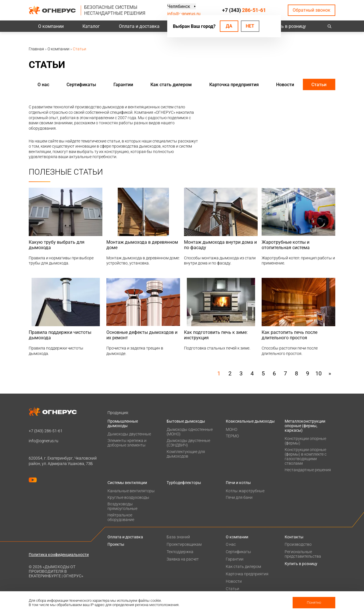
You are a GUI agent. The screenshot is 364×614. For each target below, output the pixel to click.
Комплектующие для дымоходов (186, 454)
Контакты (294, 537)
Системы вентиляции (127, 483)
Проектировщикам (184, 544)
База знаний (178, 537)
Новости (285, 85)
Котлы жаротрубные (245, 491)
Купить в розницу (287, 26)
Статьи (319, 85)
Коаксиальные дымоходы (250, 421)
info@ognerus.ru (184, 14)
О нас (43, 85)
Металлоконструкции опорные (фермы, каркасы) (305, 426)
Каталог (91, 26)
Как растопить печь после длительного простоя (289, 335)
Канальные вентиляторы (131, 491)
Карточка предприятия (234, 85)
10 (318, 373)
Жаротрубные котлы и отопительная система (286, 245)
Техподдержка (180, 552)
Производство (298, 544)
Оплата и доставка (139, 26)
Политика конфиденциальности (59, 555)
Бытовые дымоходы (186, 421)
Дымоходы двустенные (129, 434)
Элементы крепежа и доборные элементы (127, 443)
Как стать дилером (171, 85)
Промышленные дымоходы (123, 423)
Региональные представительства (303, 554)
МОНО (231, 429)
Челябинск (179, 6)
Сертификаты (81, 85)
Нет (250, 26)
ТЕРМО (232, 436)
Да (229, 26)
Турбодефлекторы (184, 483)
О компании (51, 26)
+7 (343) (244, 10)
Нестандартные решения (308, 470)
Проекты (116, 544)
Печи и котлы (238, 483)
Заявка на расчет (183, 559)
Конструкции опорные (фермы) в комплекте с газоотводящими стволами (306, 456)
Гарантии (123, 85)
